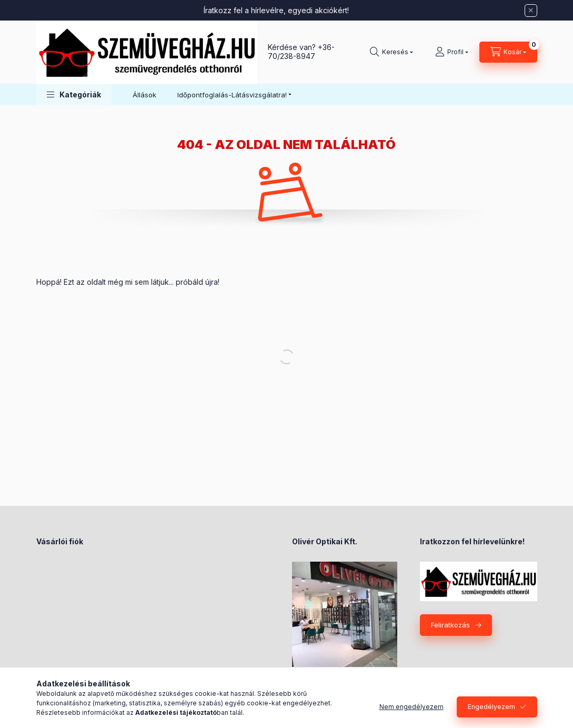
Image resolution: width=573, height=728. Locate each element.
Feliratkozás (450, 625)
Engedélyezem (491, 707)
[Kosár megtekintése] (508, 52)
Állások (144, 95)
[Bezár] (531, 11)
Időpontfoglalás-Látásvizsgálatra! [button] (232, 95)
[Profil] (452, 52)
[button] (74, 94)
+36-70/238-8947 (301, 52)
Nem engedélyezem (411, 707)
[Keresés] (391, 52)
